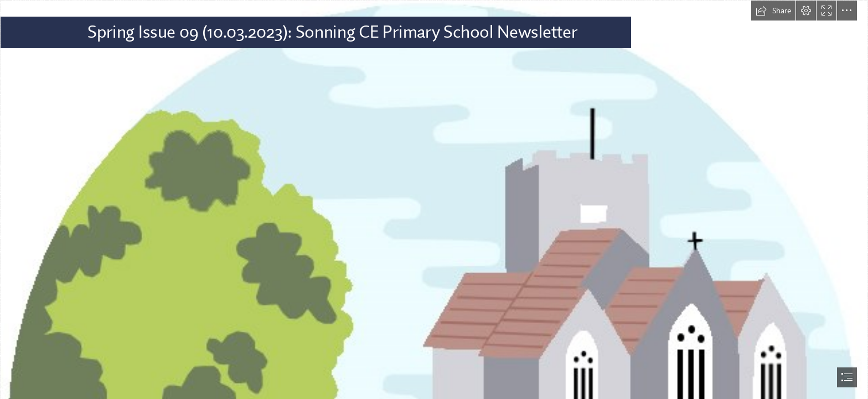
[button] (773, 11)
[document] (434, 199)
